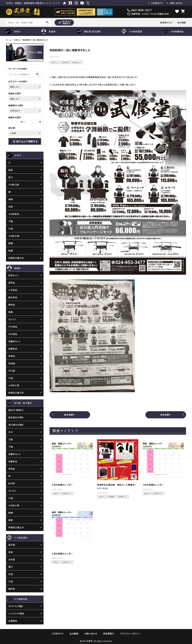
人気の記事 (64, 62)
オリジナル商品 (16, 606)
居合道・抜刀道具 (89, 31)
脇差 (11, 170)
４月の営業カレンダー (62, 485)
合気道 (12, 559)
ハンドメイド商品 (16, 613)
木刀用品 (13, 334)
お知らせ (54, 62)
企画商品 (13, 621)
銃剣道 (12, 589)
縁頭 (11, 199)
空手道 (12, 545)
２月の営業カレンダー (62, 554)
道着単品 (13, 349)
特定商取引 (109, 634)
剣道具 (48, 31)
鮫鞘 (11, 243)
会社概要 (182, 22)
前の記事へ (70, 415)
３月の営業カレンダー (153, 485)
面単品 (12, 283)
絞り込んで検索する (64, 22)
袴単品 (12, 356)
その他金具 (14, 214)
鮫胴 (11, 251)
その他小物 (14, 236)
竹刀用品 (13, 327)
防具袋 (12, 363)
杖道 (11, 574)
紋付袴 (12, 483)
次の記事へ (166, 415)
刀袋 (11, 229)
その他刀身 (14, 185)
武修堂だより (166, 22)
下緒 (11, 221)
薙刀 (11, 567)
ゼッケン (12, 319)
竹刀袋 (12, 371)
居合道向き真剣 (16, 417)
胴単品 (12, 305)
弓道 (11, 581)
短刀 (11, 177)
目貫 (11, 207)
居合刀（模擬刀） (16, 410)
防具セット (13, 275)
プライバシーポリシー (130, 634)
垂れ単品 (13, 297)
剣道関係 (111, 497)
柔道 (11, 552)
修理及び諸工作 (16, 258)
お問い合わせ (176, 3)
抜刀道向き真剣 (16, 425)
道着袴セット (14, 341)
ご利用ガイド (157, 3)
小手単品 (13, 290)
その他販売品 (173, 31)
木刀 (11, 432)
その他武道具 (132, 31)
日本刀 (13, 31)
